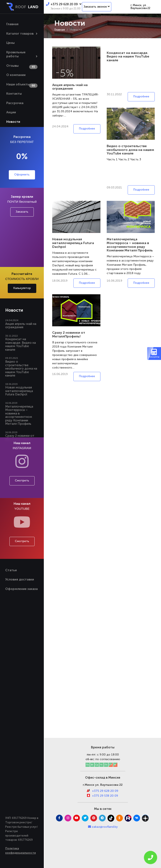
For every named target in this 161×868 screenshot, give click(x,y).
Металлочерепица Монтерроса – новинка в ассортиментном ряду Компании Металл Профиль (19, 415)
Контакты (14, 94)
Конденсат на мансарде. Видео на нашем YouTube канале (21, 344)
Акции (11, 112)
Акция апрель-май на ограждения (21, 326)
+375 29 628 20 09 (64, 4)
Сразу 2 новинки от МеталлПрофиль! (69, 334)
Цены (10, 43)
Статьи (11, 570)
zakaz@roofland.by (105, 827)
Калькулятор (22, 288)
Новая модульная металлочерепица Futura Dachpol (19, 391)
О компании (16, 75)
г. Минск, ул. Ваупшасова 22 (140, 7)
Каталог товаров (20, 34)
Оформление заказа (21, 589)
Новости (13, 122)
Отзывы (12, 66)
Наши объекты (18, 84)
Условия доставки (20, 579)
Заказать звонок (97, 7)
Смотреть (22, 480)
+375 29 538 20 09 (105, 796)
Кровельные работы (16, 54)
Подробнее (87, 129)
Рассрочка (15, 103)
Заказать (22, 212)
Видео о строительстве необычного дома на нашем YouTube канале (21, 369)
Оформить (22, 175)
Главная (12, 24)
